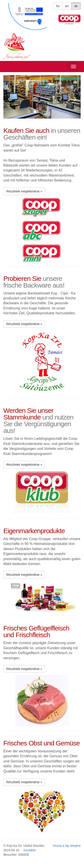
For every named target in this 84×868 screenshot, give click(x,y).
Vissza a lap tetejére (67, 846)
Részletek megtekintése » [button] (24, 191)
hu (58, 6)
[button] (9, 97)
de (76, 6)
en (67, 6)
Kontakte (30, 850)
